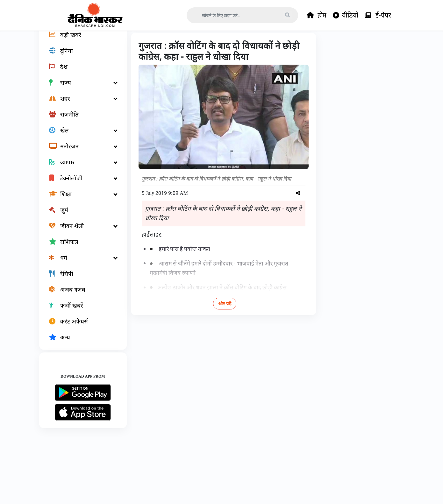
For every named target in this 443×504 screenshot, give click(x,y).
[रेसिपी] (79, 295)
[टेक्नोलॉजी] (79, 199)
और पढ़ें (225, 325)
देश (159, 45)
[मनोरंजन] (79, 167)
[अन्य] (79, 358)
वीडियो (346, 15)
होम (317, 15)
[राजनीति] (79, 136)
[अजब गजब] (79, 311)
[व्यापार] (79, 183)
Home (141, 45)
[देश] (79, 88)
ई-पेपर (378, 15)
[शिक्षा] (79, 215)
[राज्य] (79, 104)
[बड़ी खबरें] (79, 56)
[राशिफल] (79, 263)
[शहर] (79, 120)
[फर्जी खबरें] (79, 327)
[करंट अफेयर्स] (79, 343)
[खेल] (79, 152)
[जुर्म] (79, 231)
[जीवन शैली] (79, 247)
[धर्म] (79, 279)
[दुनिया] (79, 72)
